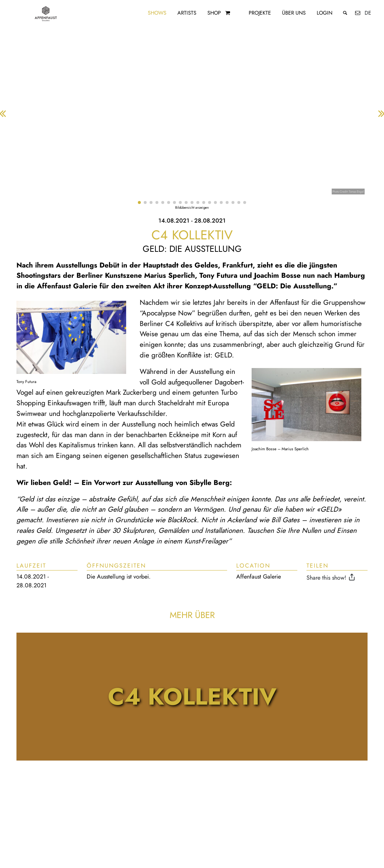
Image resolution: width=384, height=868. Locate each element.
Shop (214, 13)
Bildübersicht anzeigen (192, 208)
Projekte (260, 13)
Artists (187, 13)
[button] (139, 202)
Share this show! (332, 578)
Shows (157, 13)
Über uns (294, 13)
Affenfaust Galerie (259, 577)
